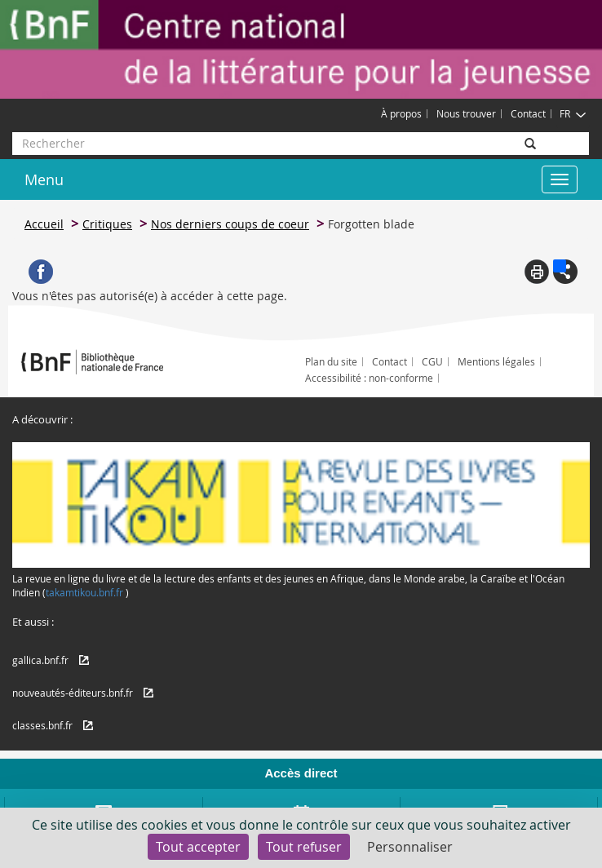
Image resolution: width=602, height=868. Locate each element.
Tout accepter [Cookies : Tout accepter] (198, 847)
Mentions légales (496, 361)
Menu (44, 179)
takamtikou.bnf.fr (84, 592)
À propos (401, 113)
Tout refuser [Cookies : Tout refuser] (304, 847)
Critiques (107, 224)
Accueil (44, 224)
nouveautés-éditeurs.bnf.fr (73, 693)
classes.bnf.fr (42, 725)
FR (573, 113)
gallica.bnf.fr (40, 660)
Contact (528, 113)
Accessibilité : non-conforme (369, 378)
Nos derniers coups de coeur (230, 224)
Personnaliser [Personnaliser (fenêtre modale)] (410, 847)
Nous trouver (466, 113)
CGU (432, 361)
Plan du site (331, 361)
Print (537, 272)
